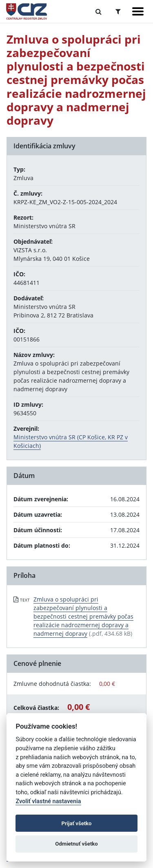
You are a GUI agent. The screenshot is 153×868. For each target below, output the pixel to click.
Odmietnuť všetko (76, 844)
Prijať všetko (77, 823)
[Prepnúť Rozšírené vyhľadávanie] (118, 11)
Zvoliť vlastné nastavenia (48, 801)
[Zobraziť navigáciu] (138, 11)
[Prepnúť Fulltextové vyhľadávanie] (99, 11)
